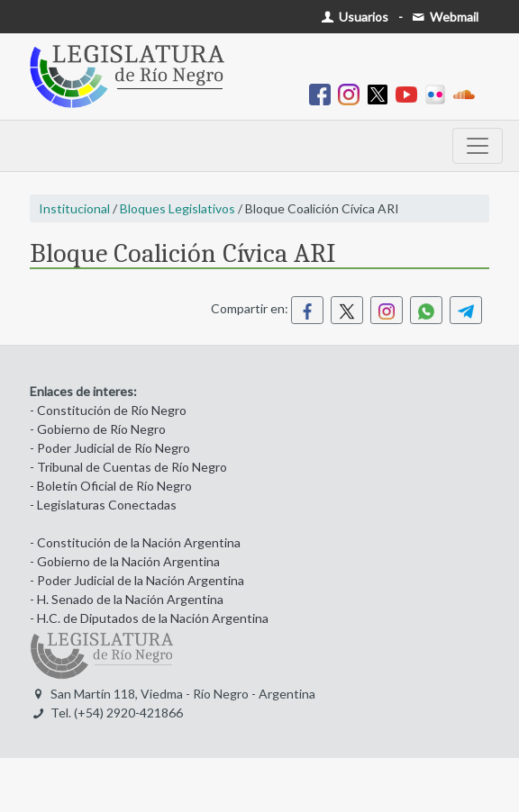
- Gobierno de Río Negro (98, 429)
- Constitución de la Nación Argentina (135, 542)
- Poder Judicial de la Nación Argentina (137, 580)
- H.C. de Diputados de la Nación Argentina (149, 618)
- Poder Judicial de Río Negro (110, 448)
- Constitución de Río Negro (108, 410)
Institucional (74, 208)
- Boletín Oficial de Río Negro (111, 486)
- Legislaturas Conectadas (103, 505)
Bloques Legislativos (178, 208)
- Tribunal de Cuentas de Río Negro (128, 467)
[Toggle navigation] (478, 146)
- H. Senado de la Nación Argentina (127, 599)
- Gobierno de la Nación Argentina (125, 561)
